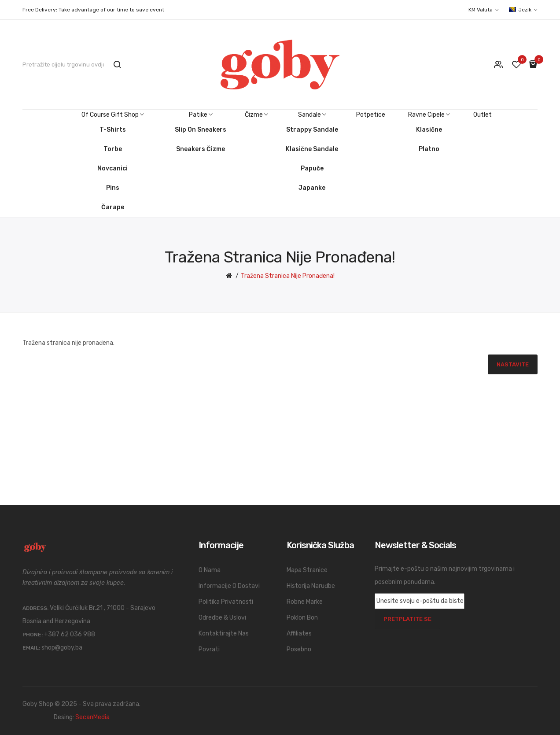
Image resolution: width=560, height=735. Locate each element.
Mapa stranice (307, 570)
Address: (35, 608)
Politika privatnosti (226, 602)
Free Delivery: (40, 10)
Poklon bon (302, 618)
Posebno (299, 649)
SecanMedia (92, 717)
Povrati (209, 649)
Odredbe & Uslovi (222, 618)
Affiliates (299, 633)
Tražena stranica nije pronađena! (288, 276)
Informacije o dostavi (229, 586)
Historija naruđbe (311, 586)
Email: (31, 648)
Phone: (33, 635)
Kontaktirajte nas (224, 633)
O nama (210, 570)
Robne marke (305, 602)
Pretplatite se (407, 619)
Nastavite (513, 364)
